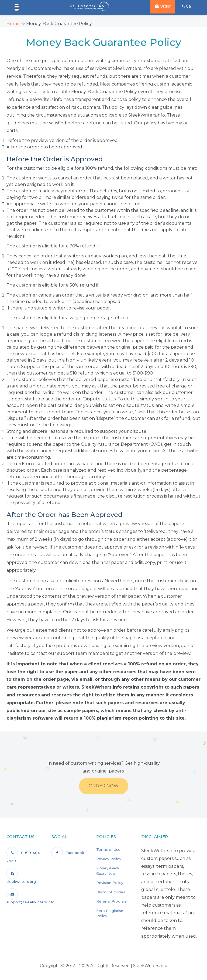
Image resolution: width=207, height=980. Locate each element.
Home (13, 24)
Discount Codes (111, 892)
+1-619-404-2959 (24, 855)
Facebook (68, 853)
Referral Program (112, 901)
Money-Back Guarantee (108, 871)
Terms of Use (108, 849)
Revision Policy (110, 883)
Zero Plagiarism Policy (110, 913)
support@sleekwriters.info (30, 896)
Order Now (104, 786)
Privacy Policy (109, 859)
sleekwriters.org (21, 876)
